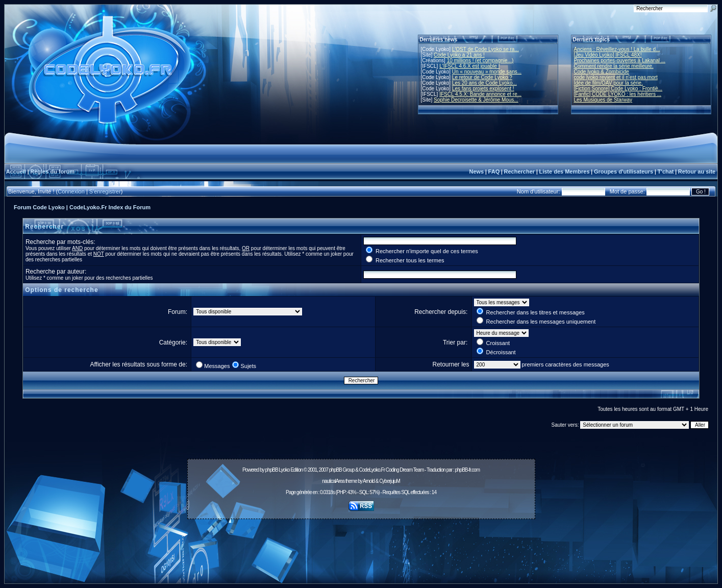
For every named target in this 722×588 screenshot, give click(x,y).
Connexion (71, 191)
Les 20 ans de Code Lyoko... (484, 83)
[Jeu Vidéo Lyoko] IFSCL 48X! (608, 55)
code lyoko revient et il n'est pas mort (616, 77)
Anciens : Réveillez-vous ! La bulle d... (617, 49)
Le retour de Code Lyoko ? (482, 77)
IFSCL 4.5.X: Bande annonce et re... (480, 94)
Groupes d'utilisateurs (624, 171)
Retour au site (697, 171)
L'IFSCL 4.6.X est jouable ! (469, 66)
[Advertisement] (361, 546)
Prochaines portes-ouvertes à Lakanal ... (620, 60)
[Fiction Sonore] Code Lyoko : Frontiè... (618, 89)
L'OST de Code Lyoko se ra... (486, 49)
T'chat (666, 171)
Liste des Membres (564, 171)
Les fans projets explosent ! (483, 89)
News (476, 171)
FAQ (494, 171)
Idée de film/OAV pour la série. (608, 83)
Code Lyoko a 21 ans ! (459, 55)
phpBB (272, 470)
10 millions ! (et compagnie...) (480, 60)
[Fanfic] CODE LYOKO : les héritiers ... (618, 94)
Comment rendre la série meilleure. (614, 66)
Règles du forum (52, 171)
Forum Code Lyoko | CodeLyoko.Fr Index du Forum (82, 207)
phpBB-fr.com (467, 470)
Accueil (16, 171)
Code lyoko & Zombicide (602, 72)
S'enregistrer (105, 191)
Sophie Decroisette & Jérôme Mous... (476, 100)
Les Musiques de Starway (603, 100)
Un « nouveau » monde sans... (487, 72)
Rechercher (520, 171)
